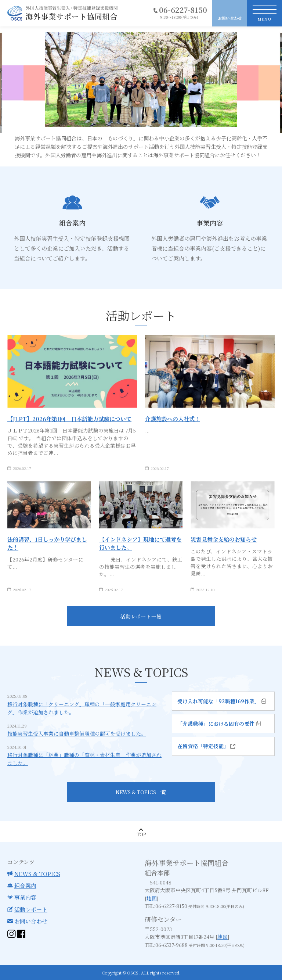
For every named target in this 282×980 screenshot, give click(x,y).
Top (141, 834)
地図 (152, 898)
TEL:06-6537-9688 (166, 945)
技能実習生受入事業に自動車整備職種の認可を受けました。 (77, 736)
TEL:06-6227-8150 (166, 906)
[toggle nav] (265, 13)
